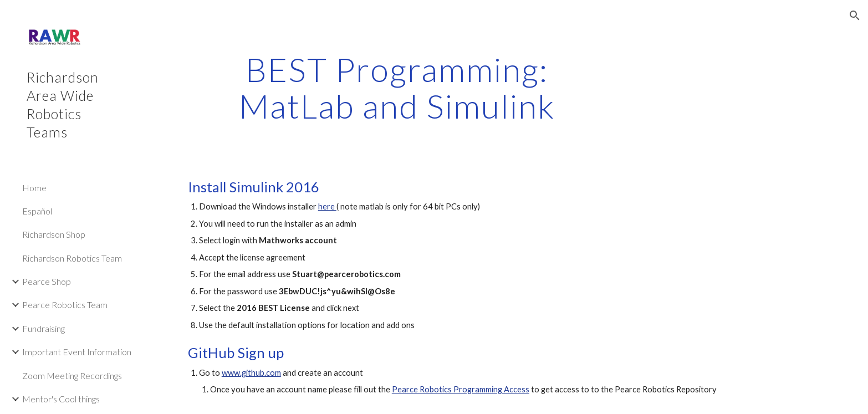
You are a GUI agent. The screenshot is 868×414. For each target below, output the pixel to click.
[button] (855, 16)
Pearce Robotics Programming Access (461, 389)
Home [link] (34, 188)
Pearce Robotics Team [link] (65, 305)
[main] (397, 88)
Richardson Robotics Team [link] (72, 258)
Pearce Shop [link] (47, 281)
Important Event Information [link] (77, 352)
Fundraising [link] (44, 328)
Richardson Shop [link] (54, 234)
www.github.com (251, 373)
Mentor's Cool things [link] (61, 399)
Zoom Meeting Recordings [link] (72, 375)
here (327, 206)
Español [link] (37, 211)
